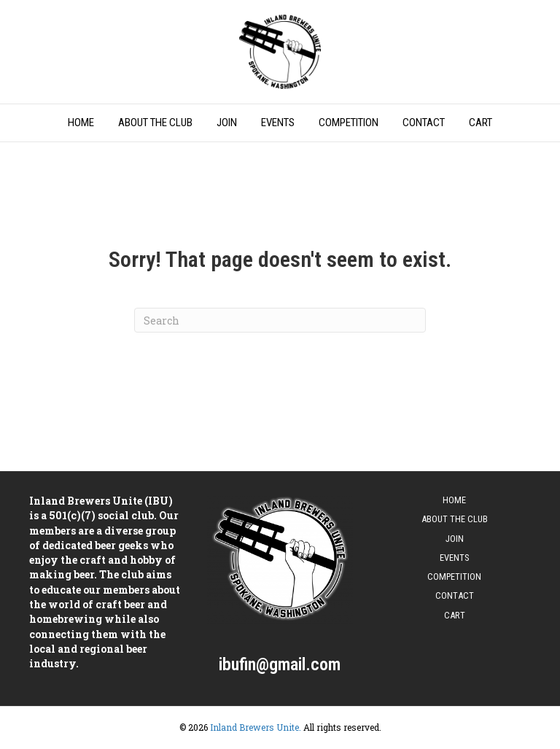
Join (227, 123)
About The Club (155, 123)
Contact (424, 123)
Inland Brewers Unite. (256, 727)
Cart (481, 123)
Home (81, 123)
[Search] (280, 320)
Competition (349, 123)
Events (278, 123)
